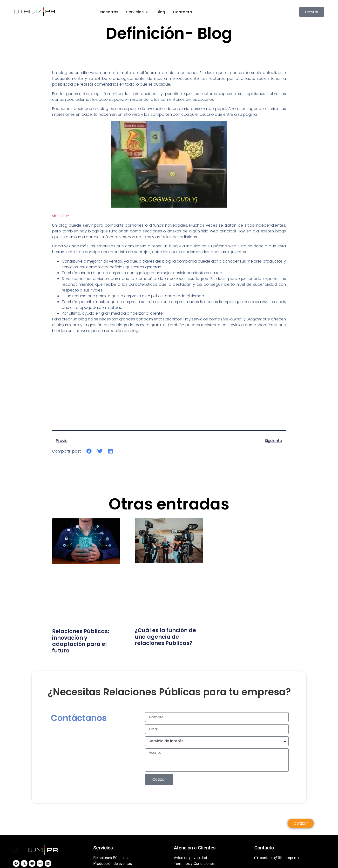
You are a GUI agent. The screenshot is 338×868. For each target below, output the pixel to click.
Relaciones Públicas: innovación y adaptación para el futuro (81, 641)
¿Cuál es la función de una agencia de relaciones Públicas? (165, 637)
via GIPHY (61, 216)
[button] (89, 451)
